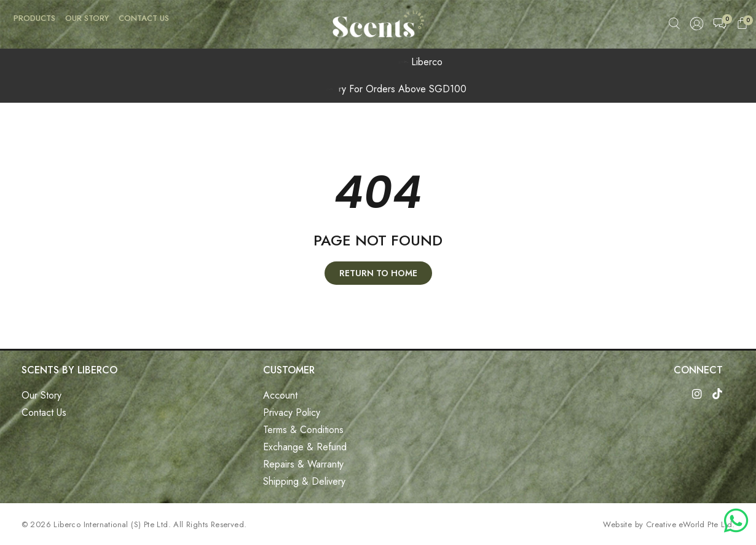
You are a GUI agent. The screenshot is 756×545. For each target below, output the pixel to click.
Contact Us (144, 18)
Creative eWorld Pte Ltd (689, 524)
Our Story (87, 18)
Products (34, 18)
